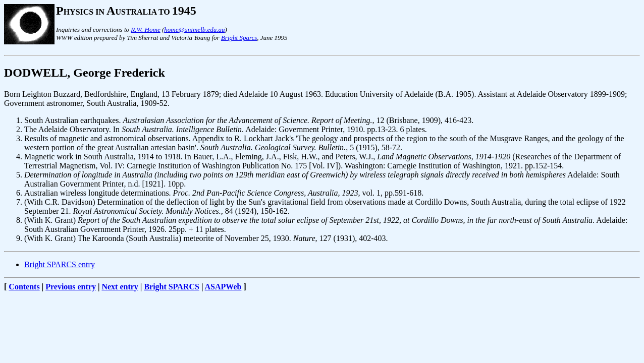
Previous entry (71, 287)
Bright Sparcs (239, 38)
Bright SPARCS (172, 287)
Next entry (120, 287)
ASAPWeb (223, 287)
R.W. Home (145, 29)
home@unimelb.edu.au (194, 29)
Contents (24, 287)
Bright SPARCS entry (60, 264)
